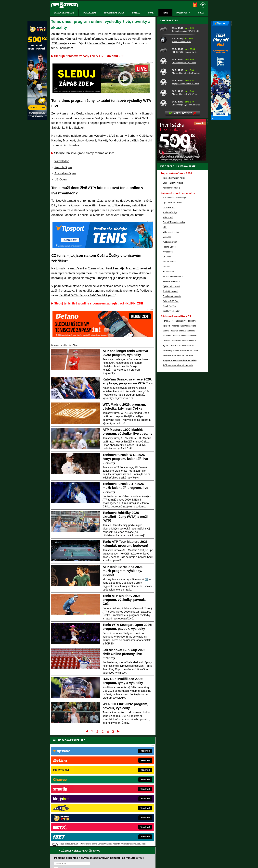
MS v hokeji (168, 332)
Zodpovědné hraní (185, 835)
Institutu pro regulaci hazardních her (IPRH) (130, 835)
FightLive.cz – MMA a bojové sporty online (76, 783)
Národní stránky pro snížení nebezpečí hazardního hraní (168, 856)
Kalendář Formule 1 (171, 303)
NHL (165, 342)
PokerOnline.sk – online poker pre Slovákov (123, 822)
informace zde (108, 849)
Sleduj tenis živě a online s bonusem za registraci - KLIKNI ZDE (99, 303)
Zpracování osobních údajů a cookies (125, 863)
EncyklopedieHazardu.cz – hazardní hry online (124, 783)
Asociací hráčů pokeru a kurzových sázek (71, 839)
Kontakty (62, 863)
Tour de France (169, 377)
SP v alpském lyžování (173, 391)
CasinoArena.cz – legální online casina (74, 822)
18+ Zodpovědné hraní (155, 863)
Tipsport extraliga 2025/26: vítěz (186, 146)
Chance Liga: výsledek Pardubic (186, 188)
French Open (63, 167)
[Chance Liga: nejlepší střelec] (165, 207)
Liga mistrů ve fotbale (172, 317)
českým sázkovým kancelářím (78, 205)
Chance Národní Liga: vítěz (184, 177)
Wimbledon (62, 161)
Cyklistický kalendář (171, 401)
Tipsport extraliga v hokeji (174, 293)
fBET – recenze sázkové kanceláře (178, 480)
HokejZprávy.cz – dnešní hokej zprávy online (77, 793)
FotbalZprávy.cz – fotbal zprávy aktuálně (75, 788)
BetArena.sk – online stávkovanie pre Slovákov (124, 797)
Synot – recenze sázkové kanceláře (178, 460)
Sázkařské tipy (169, 135)
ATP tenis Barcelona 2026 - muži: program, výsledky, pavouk (124, 571)
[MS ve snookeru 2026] (165, 155)
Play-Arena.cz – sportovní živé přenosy (74, 807)
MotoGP (166, 381)
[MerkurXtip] (37, 119)
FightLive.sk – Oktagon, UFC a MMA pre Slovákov (125, 802)
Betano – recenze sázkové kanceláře (179, 446)
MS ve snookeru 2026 (181, 156)
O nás (52, 863)
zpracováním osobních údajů (84, 760)
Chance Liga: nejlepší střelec (184, 209)
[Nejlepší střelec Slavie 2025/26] (165, 197)
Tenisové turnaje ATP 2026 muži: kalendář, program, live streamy (125, 488)
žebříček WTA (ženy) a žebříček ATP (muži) (88, 295)
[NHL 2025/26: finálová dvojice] (165, 165)
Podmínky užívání (98, 863)
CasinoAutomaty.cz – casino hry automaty (122, 788)
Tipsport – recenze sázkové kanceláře (179, 441)
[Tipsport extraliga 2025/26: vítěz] (165, 144)
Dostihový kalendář (171, 426)
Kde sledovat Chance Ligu (174, 312)
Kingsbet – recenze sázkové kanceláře (180, 475)
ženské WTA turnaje (102, 43)
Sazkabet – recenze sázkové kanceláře (180, 451)
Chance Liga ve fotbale (173, 298)
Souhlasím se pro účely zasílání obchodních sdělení (94, 760)
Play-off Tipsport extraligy (174, 337)
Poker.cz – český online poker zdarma (74, 817)
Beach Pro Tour (170, 421)
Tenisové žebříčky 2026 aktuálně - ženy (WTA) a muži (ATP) (125, 517)
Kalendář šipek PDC (172, 396)
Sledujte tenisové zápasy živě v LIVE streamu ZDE (89, 56)
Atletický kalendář (170, 406)
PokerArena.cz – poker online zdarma (74, 812)
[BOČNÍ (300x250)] (181, 275)
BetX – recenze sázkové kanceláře (178, 470)
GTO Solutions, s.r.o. (180, 863)
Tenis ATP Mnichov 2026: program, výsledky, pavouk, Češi (124, 600)
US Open (61, 179)
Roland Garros (169, 362)
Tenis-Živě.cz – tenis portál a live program (75, 797)
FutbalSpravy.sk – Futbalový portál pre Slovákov (124, 812)
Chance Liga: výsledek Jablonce (186, 220)
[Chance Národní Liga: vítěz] (165, 176)
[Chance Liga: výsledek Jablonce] (165, 218)
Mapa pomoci (136, 856)
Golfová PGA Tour (171, 416)
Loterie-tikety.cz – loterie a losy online (120, 793)
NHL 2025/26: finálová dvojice (185, 167)
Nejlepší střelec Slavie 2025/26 (185, 199)
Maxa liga (167, 352)
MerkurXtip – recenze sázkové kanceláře (181, 465)
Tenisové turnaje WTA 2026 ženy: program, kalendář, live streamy (125, 459)
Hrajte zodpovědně (59, 845)
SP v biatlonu (169, 386)
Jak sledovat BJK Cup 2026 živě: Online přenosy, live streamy (124, 654)
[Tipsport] (221, 119)
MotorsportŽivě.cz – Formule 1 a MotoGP (75, 802)
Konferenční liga (170, 327)
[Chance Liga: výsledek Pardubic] (165, 186)
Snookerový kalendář (172, 411)
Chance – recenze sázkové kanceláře (179, 455)
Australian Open (65, 173)
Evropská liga (169, 322)
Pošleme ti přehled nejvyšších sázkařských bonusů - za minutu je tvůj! (99, 747)
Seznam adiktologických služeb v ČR (113, 856)
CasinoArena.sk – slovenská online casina (122, 817)
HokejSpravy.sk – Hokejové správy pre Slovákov (124, 807)
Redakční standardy (78, 863)
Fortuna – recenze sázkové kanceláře (179, 436)
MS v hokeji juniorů (171, 347)
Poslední (119, 731)
